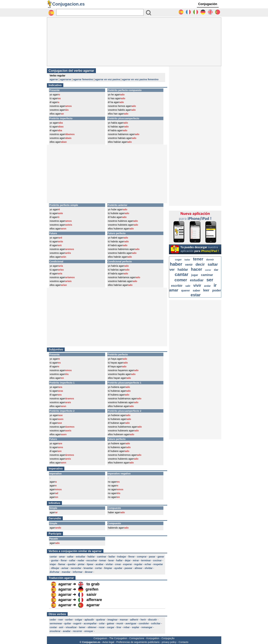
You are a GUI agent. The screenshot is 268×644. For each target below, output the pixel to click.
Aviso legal (108, 642)
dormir (210, 260)
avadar (67, 631)
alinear (139, 568)
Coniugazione (137, 638)
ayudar (118, 568)
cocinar (157, 560)
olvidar (149, 568)
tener (198, 259)
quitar (68, 623)
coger (178, 260)
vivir (197, 285)
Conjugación (208, 4)
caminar (102, 557)
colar (102, 623)
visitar (109, 564)
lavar (111, 560)
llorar (64, 560)
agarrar (54, 79)
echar (148, 564)
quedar (72, 564)
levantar (88, 568)
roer (61, 620)
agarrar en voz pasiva (107, 79)
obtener (92, 627)
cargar (111, 627)
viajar (53, 564)
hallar (119, 560)
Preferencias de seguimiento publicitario (138, 642)
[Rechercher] (100, 12)
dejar (128, 560)
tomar (103, 560)
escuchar (92, 560)
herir (143, 620)
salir (188, 286)
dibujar (55, 568)
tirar (119, 627)
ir (215, 285)
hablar (91, 557)
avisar (65, 568)
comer (181, 280)
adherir (134, 620)
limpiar (108, 568)
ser (210, 280)
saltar (70, 557)
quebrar (101, 620)
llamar (62, 564)
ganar (161, 557)
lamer (82, 627)
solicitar (156, 623)
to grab (93, 584)
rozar (102, 627)
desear (89, 572)
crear (118, 564)
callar (72, 560)
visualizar (71, 627)
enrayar (89, 631)
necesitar (76, 568)
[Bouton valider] (149, 13)
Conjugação (168, 638)
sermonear (56, 623)
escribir (177, 286)
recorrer (78, 631)
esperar (128, 564)
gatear (111, 623)
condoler (144, 623)
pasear (128, 568)
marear (124, 620)
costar (53, 627)
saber (197, 290)
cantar (53, 557)
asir (61, 627)
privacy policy (169, 642)
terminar (146, 560)
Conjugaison (100, 638)
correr (208, 270)
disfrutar (55, 572)
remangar (147, 627)
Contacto (183, 642)
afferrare (94, 600)
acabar (99, 564)
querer (186, 290)
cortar (99, 568)
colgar (79, 620)
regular (138, 564)
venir (189, 265)
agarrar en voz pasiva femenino (140, 79)
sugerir (77, 623)
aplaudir (89, 620)
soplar (135, 627)
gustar (55, 560)
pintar (81, 564)
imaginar (112, 620)
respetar (158, 564)
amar (62, 557)
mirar (136, 560)
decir (200, 264)
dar (216, 270)
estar (196, 295)
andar (207, 286)
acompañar (90, 623)
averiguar (131, 623)
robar (127, 627)
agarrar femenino (83, 79)
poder (217, 290)
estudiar (81, 557)
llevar (132, 557)
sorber (69, 620)
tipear (90, 564)
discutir (152, 620)
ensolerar (55, 631)
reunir (120, 623)
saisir (92, 594)
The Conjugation (118, 638)
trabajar (122, 557)
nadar (81, 560)
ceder (53, 620)
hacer (197, 269)
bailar (112, 557)
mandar (66, 572)
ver (172, 270)
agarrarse (66, 79)
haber (176, 264)
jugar (195, 275)
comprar (142, 557)
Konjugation (153, 638)
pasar (152, 557)
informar (78, 572)
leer (206, 290)
